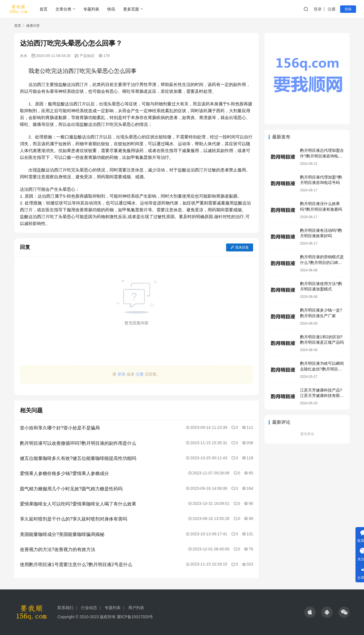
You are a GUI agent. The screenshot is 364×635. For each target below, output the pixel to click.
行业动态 (89, 608)
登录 (318, 9)
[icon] (310, 612)
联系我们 (65, 608)
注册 (332, 9)
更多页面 (131, 9)
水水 (24, 56)
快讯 (111, 9)
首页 (44, 9)
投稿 (348, 9)
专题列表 (91, 9)
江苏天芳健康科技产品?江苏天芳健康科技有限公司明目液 (322, 396)
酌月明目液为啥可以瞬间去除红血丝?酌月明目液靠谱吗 (322, 369)
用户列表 (136, 608)
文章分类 (63, 9)
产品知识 (87, 56)
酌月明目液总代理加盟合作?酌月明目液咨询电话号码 (322, 156)
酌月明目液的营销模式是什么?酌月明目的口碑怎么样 (322, 262)
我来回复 (240, 247)
